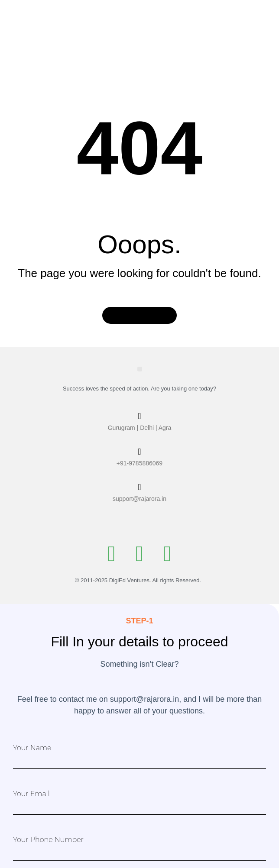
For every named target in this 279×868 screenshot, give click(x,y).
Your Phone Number (48, 840)
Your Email (31, 794)
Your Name (32, 748)
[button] (140, 369)
